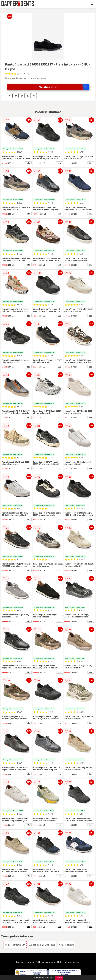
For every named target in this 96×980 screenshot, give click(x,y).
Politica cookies (71, 962)
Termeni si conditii (25, 962)
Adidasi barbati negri (15, 945)
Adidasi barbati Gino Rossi (42, 945)
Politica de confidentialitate (49, 962)
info (28, 163)
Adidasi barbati (66, 945)
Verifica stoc (64, 87)
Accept (59, 978)
